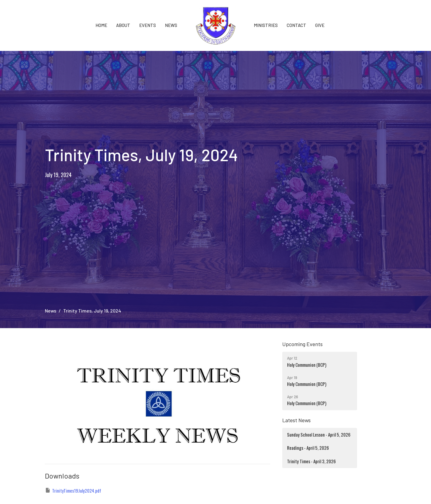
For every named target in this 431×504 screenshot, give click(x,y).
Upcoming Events (302, 344)
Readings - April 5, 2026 (308, 448)
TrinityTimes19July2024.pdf (73, 491)
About (123, 25)
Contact (296, 25)
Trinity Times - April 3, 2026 (311, 461)
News (171, 25)
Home (101, 25)
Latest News (296, 420)
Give (320, 25)
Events (148, 25)
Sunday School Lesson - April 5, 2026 (319, 434)
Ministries (266, 25)
